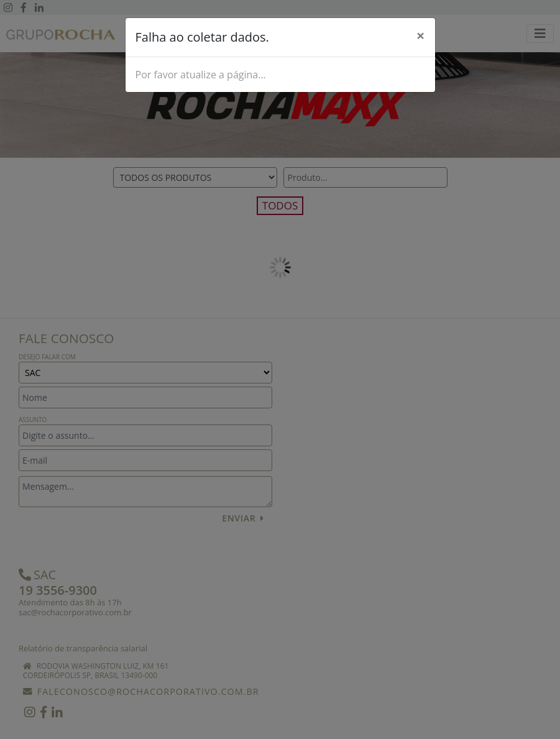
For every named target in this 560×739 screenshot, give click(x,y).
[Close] (421, 35)
